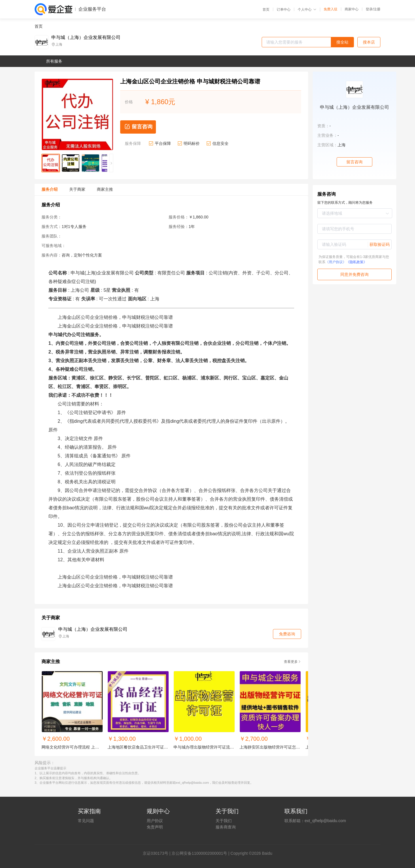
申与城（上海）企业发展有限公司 (86, 38)
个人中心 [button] (307, 10)
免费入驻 (331, 9)
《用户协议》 (336, 262)
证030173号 (157, 853)
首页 (266, 10)
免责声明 (155, 827)
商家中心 (352, 9)
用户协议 (155, 821)
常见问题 (86, 821)
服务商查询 (226, 827)
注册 (377, 9)
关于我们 (224, 821)
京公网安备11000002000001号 (199, 853)
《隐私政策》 (356, 262)
